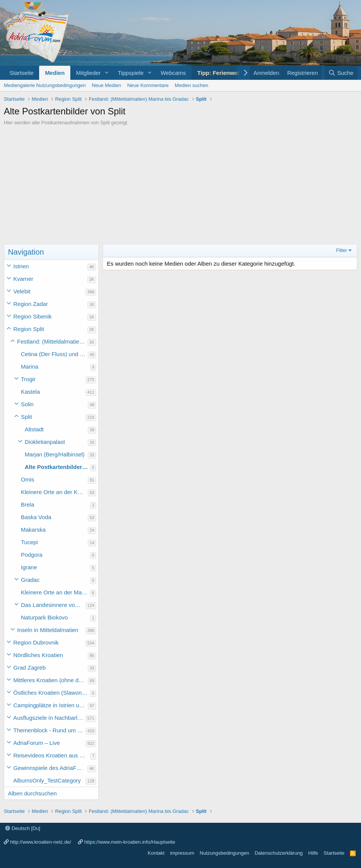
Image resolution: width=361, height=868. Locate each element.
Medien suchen (192, 85)
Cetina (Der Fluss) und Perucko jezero (54, 354)
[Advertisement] (180, 183)
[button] (107, 73)
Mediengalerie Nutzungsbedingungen (45, 85)
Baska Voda (36, 517)
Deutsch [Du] (23, 828)
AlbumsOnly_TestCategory (47, 780)
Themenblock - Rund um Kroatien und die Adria (49, 730)
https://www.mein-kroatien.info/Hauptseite (130, 842)
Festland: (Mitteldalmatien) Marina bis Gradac (52, 341)
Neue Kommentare (148, 85)
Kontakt (156, 853)
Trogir (28, 379)
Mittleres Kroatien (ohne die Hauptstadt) (51, 680)
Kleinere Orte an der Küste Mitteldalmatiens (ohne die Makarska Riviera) (54, 492)
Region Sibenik (32, 316)
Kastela (30, 392)
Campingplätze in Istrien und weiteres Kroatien (51, 705)
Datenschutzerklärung (279, 853)
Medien (55, 73)
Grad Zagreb (29, 668)
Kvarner (23, 279)
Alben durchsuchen (32, 793)
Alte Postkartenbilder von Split (57, 467)
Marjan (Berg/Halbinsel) (55, 454)
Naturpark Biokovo (44, 617)
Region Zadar (31, 304)
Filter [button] (342, 250)
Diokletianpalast (45, 442)
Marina (30, 367)
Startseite (21, 73)
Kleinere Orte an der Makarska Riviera (55, 592)
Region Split (29, 329)
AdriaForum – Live (37, 743)
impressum (182, 853)
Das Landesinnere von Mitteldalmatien (53, 605)
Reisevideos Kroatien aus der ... (52, 755)
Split (26, 417)
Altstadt (34, 429)
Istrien (21, 266)
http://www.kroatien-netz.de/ (41, 842)
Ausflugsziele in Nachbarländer (49, 718)
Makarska (33, 530)
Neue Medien (106, 85)
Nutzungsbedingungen (225, 853)
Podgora (32, 555)
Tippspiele (131, 73)
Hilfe (313, 853)
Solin (27, 404)
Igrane (29, 567)
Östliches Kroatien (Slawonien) (52, 693)
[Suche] (341, 73)
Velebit (22, 291)
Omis (28, 479)
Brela (28, 504)
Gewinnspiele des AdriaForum (50, 768)
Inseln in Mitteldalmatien (48, 630)
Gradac (30, 580)
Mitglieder (88, 73)
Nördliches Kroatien (38, 655)
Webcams (173, 73)
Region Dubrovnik (36, 642)
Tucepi (29, 542)
